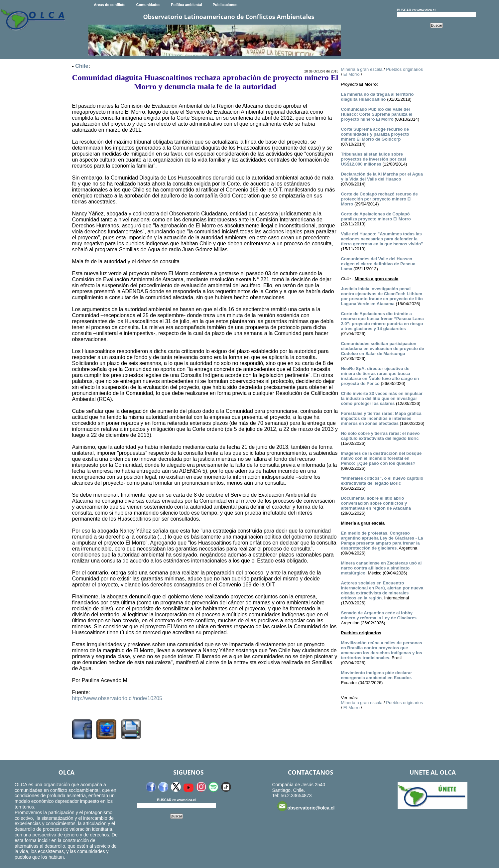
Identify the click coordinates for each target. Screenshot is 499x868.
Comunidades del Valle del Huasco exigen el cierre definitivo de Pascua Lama (378, 264)
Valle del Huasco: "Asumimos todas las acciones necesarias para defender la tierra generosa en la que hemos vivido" (382, 239)
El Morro (352, 74)
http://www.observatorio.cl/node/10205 (117, 698)
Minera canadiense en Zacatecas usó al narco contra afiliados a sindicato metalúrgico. (381, 568)
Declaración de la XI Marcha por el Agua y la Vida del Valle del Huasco (382, 177)
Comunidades (148, 5)
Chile (82, 66)
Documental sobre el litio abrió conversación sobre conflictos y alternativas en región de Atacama (376, 503)
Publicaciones (225, 5)
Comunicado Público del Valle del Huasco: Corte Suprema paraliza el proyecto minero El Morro (376, 114)
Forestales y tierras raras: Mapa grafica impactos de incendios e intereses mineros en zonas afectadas (381, 418)
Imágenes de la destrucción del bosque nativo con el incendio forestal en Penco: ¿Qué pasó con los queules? (381, 458)
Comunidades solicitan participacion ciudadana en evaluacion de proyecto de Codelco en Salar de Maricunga (382, 349)
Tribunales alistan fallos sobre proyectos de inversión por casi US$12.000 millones (373, 159)
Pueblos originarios (404, 69)
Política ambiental (187, 5)
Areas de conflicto (110, 5)
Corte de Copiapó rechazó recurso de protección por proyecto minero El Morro (379, 199)
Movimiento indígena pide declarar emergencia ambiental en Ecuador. (376, 675)
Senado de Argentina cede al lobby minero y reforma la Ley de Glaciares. (379, 615)
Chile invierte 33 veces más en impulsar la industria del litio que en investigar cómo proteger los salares (382, 398)
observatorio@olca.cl (306, 806)
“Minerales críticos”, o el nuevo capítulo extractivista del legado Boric (382, 481)
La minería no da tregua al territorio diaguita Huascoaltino (377, 97)
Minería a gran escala (362, 69)
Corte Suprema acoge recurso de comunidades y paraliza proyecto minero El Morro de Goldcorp (375, 134)
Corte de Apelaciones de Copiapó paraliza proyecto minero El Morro (376, 216)
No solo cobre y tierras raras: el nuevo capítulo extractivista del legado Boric (380, 436)
